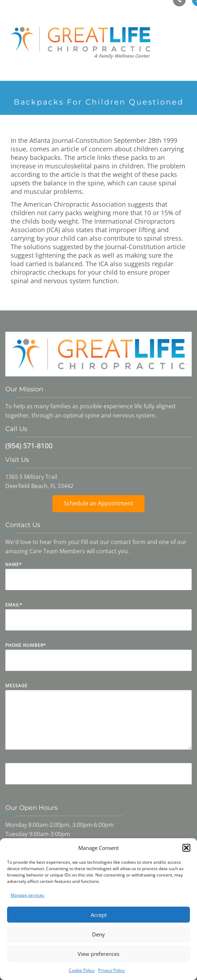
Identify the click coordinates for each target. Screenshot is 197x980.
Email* (98, 621)
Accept (99, 915)
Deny (98, 934)
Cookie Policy (82, 970)
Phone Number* (98, 662)
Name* (98, 581)
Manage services (27, 895)
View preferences (98, 954)
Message (98, 721)
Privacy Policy (111, 970)
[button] (186, 848)
